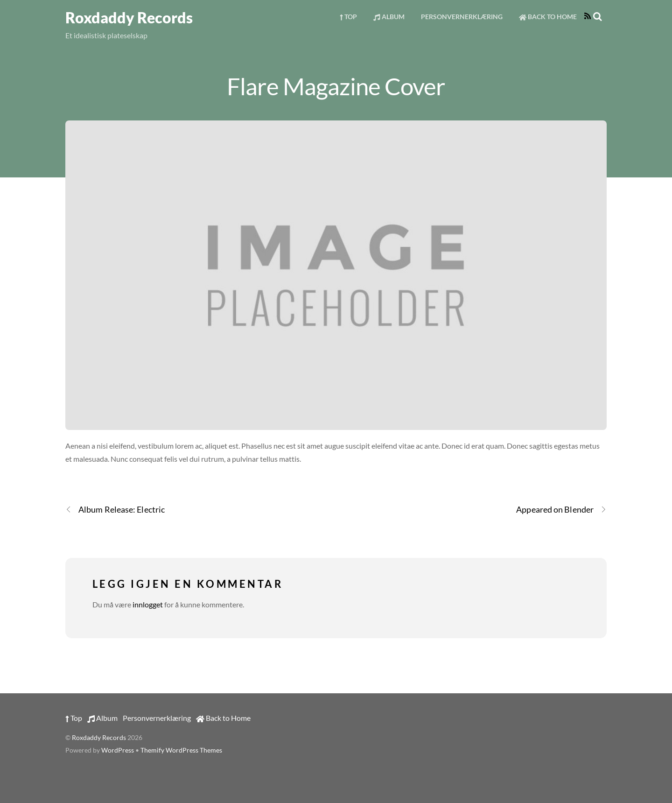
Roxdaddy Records (99, 738)
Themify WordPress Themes (181, 750)
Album (389, 17)
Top (348, 17)
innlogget (148, 604)
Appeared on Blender (561, 510)
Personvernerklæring (462, 17)
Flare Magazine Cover (336, 86)
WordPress (118, 750)
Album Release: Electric (115, 510)
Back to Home (548, 17)
